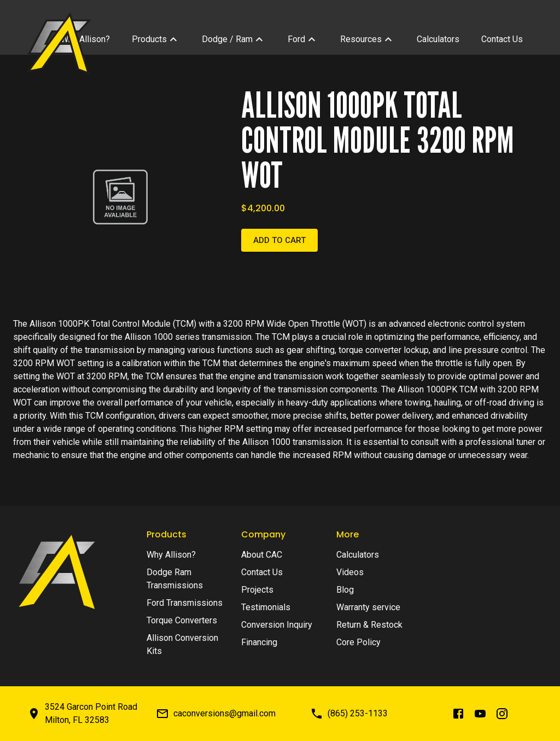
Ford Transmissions (185, 603)
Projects (257, 590)
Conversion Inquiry (277, 625)
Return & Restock (369, 625)
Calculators (358, 555)
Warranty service (368, 607)
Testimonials (266, 607)
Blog (345, 590)
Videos (350, 572)
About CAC (262, 555)
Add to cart (279, 240)
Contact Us (262, 572)
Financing (259, 642)
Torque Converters (182, 620)
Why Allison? (171, 555)
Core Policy (358, 642)
